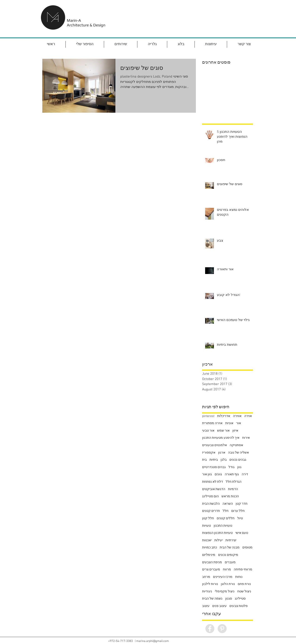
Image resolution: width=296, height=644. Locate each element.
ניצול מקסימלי (225, 592)
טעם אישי (242, 533)
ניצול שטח (244, 592)
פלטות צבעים (239, 606)
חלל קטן (208, 518)
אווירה (237, 416)
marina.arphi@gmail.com (153, 641)
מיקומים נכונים (228, 555)
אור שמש (223, 431)
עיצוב (206, 606)
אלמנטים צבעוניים (214, 445)
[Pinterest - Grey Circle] (222, 629)
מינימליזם (209, 555)
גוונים (218, 474)
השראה (228, 504)
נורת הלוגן (228, 584)
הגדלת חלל (234, 482)
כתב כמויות (210, 548)
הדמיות (233, 489)
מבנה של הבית (230, 548)
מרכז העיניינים (223, 577)
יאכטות (207, 540)
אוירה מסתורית (212, 423)
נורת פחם (244, 584)
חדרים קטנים (211, 511)
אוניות (229, 423)
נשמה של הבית (212, 599)
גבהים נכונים (238, 460)
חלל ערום (238, 511)
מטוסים (247, 548)
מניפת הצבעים (212, 562)
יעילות (219, 540)
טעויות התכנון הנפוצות (217, 533)
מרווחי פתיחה (243, 570)
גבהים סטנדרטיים (214, 467)
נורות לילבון (210, 584)
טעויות (207, 526)
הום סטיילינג (210, 496)
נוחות (239, 577)
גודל (231, 467)
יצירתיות (231, 540)
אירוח (246, 438)
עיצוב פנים (219, 606)
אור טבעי (208, 431)
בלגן (224, 460)
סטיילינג (240, 599)
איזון (235, 431)
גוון (239, 467)
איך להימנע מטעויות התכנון (221, 438)
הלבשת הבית (211, 504)
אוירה (248, 416)
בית (204, 460)
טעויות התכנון (223, 526)
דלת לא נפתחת (213, 482)
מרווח (227, 570)
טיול (240, 518)
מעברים (230, 562)
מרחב (206, 577)
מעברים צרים (211, 570)
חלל (226, 511)
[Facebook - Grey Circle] (210, 629)
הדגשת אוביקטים (214, 489)
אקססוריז (209, 453)
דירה (245, 474)
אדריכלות (224, 416)
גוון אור (207, 474)
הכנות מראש (230, 496)
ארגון (222, 453)
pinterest (208, 416)
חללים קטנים (226, 518)
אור (239, 423)
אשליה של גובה (238, 453)
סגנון (229, 599)
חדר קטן (242, 504)
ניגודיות (207, 592)
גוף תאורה (232, 474)
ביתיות (214, 460)
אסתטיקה (236, 445)
